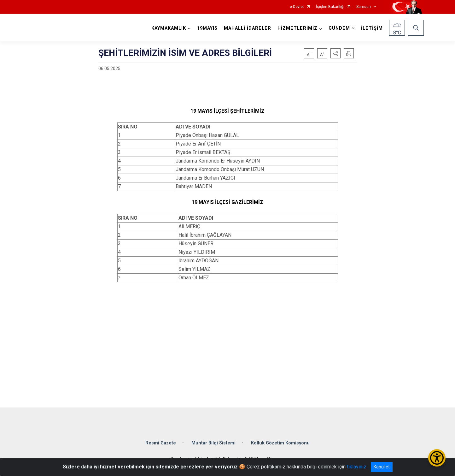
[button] (335, 53)
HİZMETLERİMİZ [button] (297, 28)
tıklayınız (357, 467)
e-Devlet (297, 7)
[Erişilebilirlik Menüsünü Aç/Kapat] (437, 458)
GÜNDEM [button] (339, 28)
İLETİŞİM (372, 28)
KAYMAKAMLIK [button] (169, 28)
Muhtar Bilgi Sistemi (213, 443)
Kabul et (382, 467)
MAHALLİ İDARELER (248, 28)
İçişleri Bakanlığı (330, 7)
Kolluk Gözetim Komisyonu (280, 443)
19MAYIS (207, 28)
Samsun (364, 7)
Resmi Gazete (161, 443)
